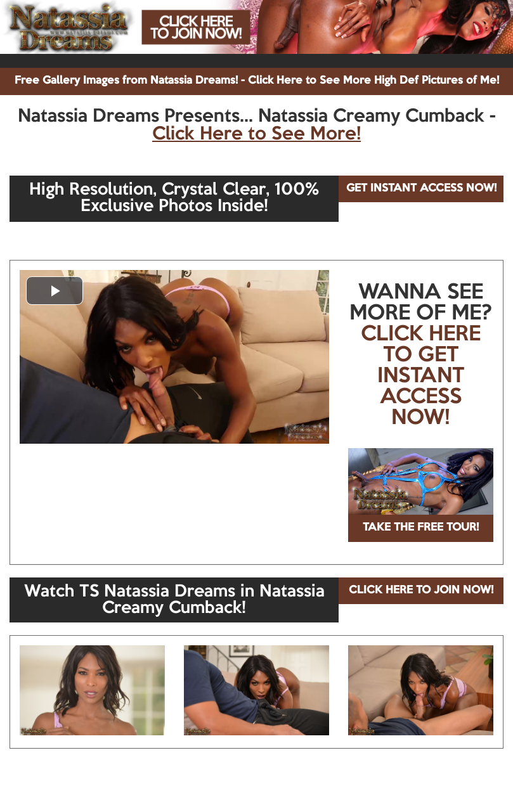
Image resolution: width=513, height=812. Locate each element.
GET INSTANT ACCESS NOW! (421, 189)
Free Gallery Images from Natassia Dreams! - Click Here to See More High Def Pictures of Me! (257, 81)
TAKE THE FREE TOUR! (421, 528)
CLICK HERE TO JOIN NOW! (421, 590)
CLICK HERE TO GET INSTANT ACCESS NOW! (421, 377)
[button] (55, 291)
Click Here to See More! (256, 134)
